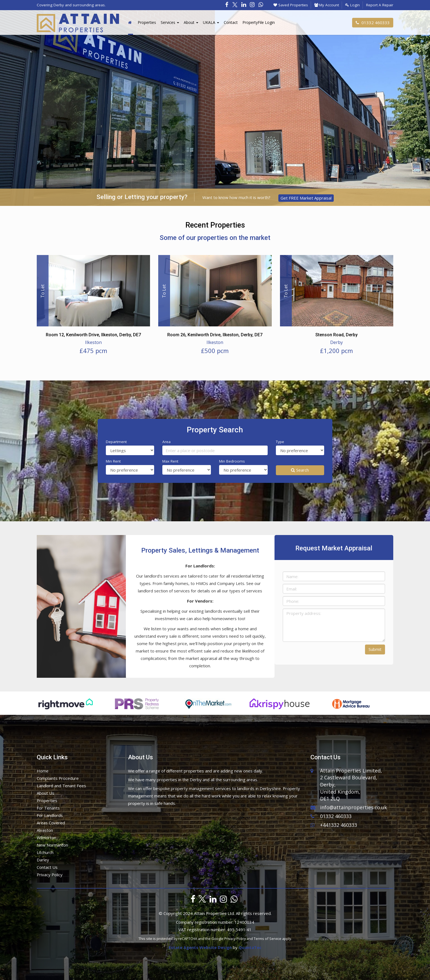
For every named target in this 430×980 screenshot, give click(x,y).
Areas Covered (51, 823)
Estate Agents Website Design (200, 947)
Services (170, 22)
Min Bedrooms (232, 461)
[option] (67, 707)
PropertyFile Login (259, 22)
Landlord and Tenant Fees (61, 786)
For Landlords (50, 815)
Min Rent (113, 461)
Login (353, 5)
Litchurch (45, 852)
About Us (46, 793)
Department (116, 442)
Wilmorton (46, 838)
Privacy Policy (50, 875)
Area (166, 442)
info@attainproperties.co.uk (349, 807)
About (191, 22)
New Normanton (52, 845)
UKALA (211, 22)
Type (280, 442)
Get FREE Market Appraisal (306, 198)
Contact (231, 22)
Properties (147, 22)
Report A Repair (380, 5)
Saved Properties (291, 5)
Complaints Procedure (58, 778)
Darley (43, 860)
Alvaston (45, 830)
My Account (327, 5)
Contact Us (47, 867)
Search (300, 470)
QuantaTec (250, 947)
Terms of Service (268, 939)
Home (43, 771)
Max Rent (170, 461)
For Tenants (48, 808)
